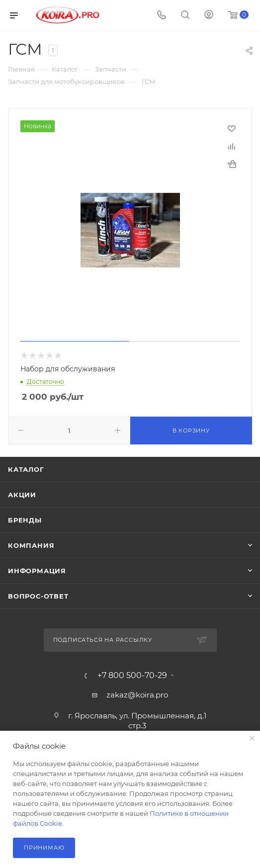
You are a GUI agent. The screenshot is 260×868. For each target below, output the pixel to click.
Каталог (26, 469)
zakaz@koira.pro (137, 695)
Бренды (25, 520)
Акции (22, 495)
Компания (31, 545)
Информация (37, 571)
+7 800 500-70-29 (132, 676)
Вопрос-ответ (38, 596)
